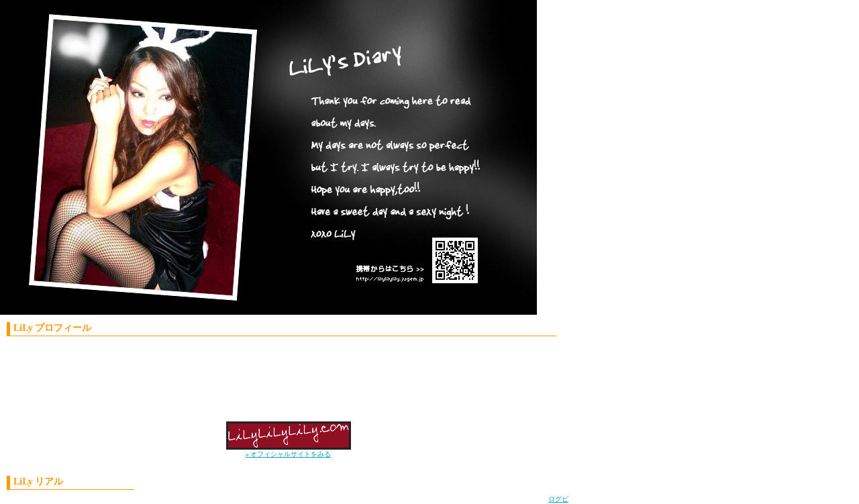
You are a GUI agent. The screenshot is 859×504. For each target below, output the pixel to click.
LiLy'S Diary (258, 161)
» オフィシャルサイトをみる (289, 454)
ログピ (558, 499)
